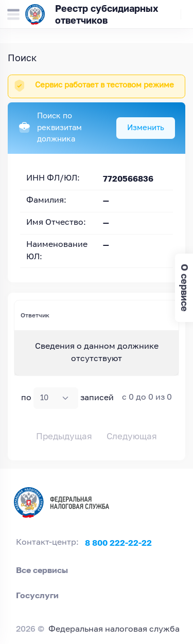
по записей (67, 398)
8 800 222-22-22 (118, 543)
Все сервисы (42, 570)
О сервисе (185, 288)
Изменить (146, 128)
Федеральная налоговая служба (114, 630)
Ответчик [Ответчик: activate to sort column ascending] (35, 315)
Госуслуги (37, 595)
